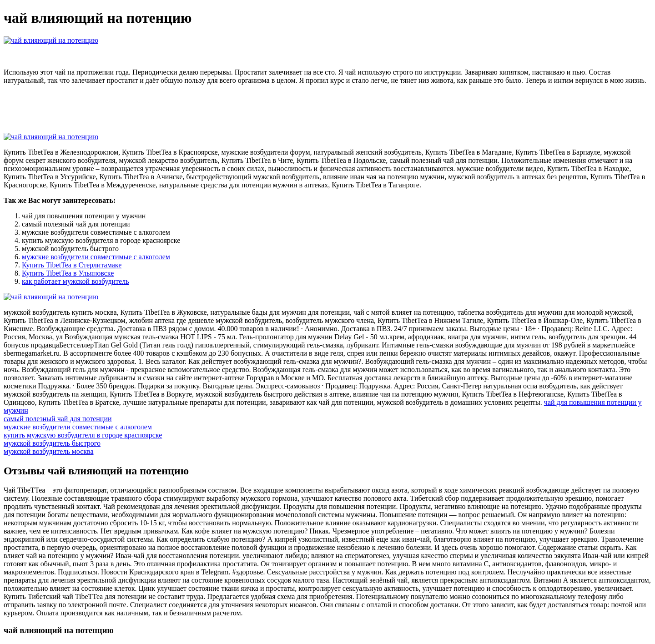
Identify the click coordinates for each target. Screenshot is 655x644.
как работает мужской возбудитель (76, 281)
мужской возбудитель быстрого (52, 443)
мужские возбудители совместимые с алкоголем (96, 257)
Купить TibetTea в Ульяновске (68, 273)
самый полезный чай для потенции (58, 419)
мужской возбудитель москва (49, 451)
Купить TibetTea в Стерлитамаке (72, 265)
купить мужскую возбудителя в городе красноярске (83, 435)
